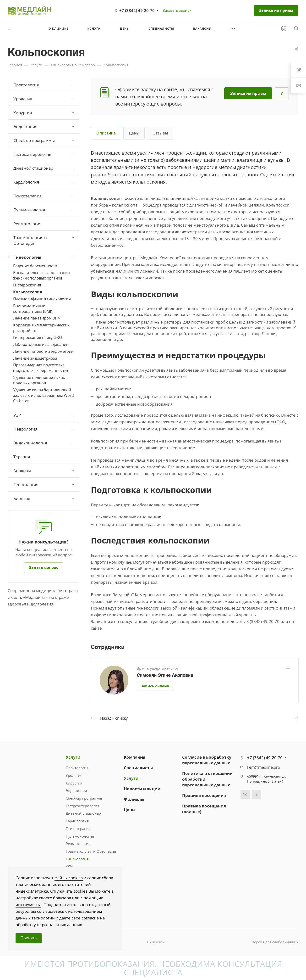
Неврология (44, 429)
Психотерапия (44, 196)
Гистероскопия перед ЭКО (38, 337)
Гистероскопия (27, 285)
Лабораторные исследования (41, 344)
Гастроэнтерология (44, 154)
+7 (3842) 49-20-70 (137, 10)
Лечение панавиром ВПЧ (37, 318)
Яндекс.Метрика (32, 891)
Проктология (44, 85)
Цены (134, 133)
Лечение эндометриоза (35, 358)
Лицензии (156, 942)
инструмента (28, 904)
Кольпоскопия (27, 292)
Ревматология (27, 224)
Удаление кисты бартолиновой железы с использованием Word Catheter (44, 395)
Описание (106, 133)
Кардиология (44, 182)
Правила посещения (204, 795)
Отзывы (160, 133)
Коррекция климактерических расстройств (41, 328)
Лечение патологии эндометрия (43, 351)
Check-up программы (44, 140)
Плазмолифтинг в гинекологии (42, 299)
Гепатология (44, 484)
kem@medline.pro (264, 767)
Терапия (22, 457)
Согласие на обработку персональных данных (207, 760)
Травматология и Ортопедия (44, 240)
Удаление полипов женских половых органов (39, 380)
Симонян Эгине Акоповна (165, 675)
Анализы (44, 471)
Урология (44, 99)
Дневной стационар (44, 168)
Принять (29, 938)
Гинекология (44, 257)
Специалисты (138, 768)
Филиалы (134, 799)
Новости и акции (142, 789)
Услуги (73, 757)
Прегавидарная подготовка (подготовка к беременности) (41, 368)
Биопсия (44, 498)
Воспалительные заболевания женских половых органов (41, 275)
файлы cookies (69, 878)
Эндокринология (44, 443)
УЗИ (44, 415)
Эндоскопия (44, 126)
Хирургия (44, 113)
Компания (135, 757)
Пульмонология (44, 210)
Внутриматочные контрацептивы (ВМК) (33, 309)
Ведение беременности (35, 266)
